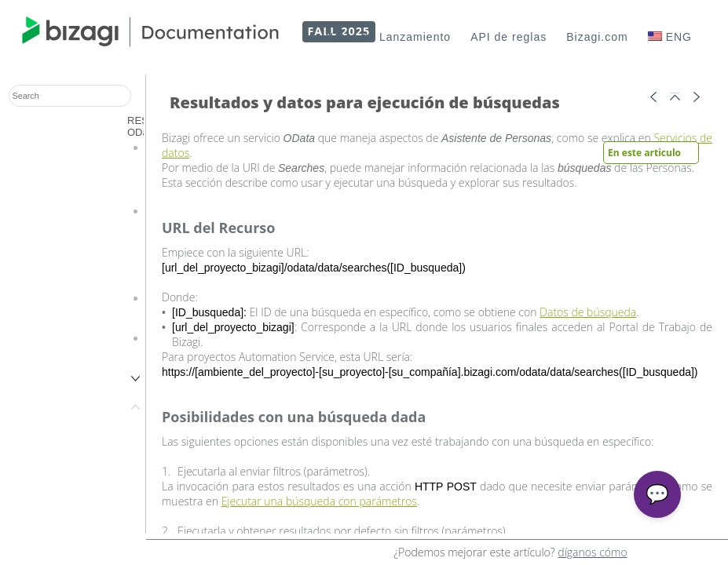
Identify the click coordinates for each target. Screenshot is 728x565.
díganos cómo (592, 552)
